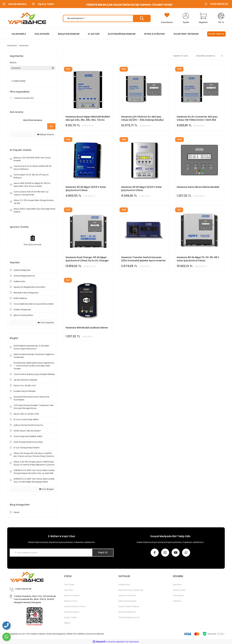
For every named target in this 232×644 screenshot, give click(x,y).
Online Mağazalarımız (129, 617)
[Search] (107, 18)
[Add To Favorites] (167, 18)
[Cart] (203, 18)
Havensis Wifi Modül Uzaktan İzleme (87, 328)
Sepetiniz (177, 601)
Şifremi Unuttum (72, 595)
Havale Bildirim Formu (75, 606)
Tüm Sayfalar (46, 323)
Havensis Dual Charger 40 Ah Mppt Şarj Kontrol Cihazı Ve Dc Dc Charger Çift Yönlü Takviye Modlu (87, 259)
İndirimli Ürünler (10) (24, 98)
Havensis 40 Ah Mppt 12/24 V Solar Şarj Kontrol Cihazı (141, 189)
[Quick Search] (27, 126)
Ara (51, 126)
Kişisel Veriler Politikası (129, 606)
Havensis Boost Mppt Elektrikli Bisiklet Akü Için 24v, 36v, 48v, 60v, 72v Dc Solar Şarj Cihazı (88, 118)
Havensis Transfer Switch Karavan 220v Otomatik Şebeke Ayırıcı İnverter (143, 259)
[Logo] (27, 18)
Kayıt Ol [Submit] (103, 552)
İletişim (68, 623)
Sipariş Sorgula (72, 612)
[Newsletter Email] (62, 553)
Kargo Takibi (70, 617)
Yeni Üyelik (69, 585)
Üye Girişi (68, 590)
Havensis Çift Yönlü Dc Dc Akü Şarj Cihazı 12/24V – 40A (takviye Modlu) (142, 118)
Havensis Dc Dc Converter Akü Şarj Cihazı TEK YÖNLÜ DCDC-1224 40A (197, 118)
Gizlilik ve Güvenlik (127, 595)
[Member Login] (186, 18)
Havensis (24, 45)
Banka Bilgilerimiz (127, 612)
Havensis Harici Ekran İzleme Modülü (198, 187)
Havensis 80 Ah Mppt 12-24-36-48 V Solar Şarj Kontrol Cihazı (198, 259)
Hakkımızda (124, 585)
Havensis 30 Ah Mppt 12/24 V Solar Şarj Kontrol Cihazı (86, 189)
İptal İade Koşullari (127, 601)
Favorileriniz (179, 595)
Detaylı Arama (46, 134)
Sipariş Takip (179, 590)
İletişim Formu (71, 601)
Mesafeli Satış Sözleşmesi (131, 590)
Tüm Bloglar (47, 489)
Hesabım (177, 585)
